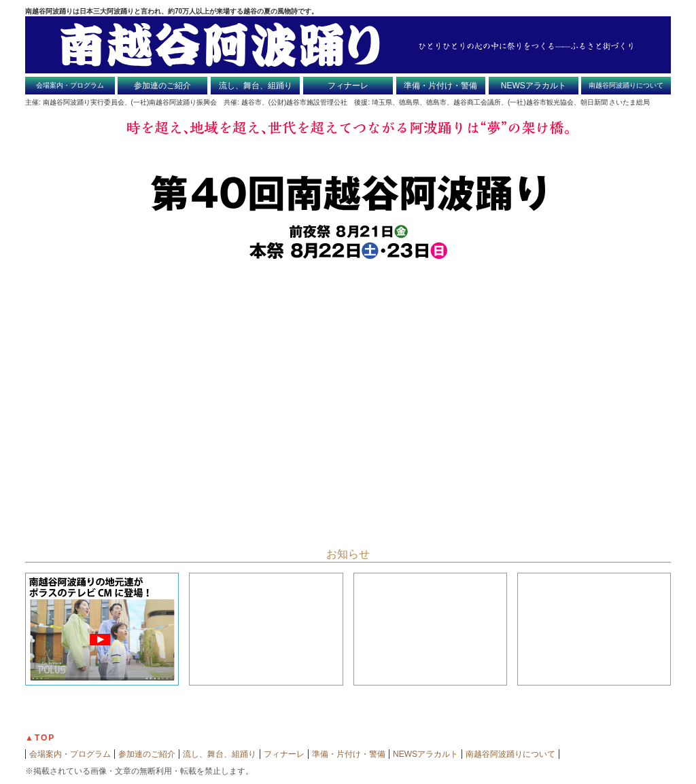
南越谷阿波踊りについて (626, 85)
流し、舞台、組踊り (256, 86)
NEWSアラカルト (534, 86)
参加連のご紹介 (162, 86)
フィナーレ (348, 86)
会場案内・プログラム (70, 85)
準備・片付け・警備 (440, 86)
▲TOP (40, 738)
